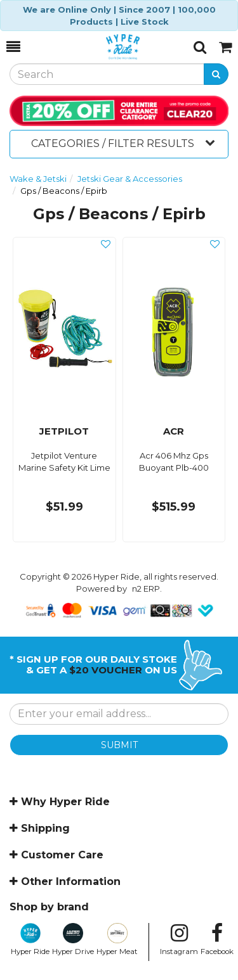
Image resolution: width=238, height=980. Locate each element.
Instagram (179, 939)
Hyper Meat (117, 939)
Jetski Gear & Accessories (130, 179)
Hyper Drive (73, 939)
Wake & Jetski (38, 179)
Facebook (217, 939)
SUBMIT (119, 745)
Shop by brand (49, 907)
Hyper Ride (30, 939)
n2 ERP (146, 589)
